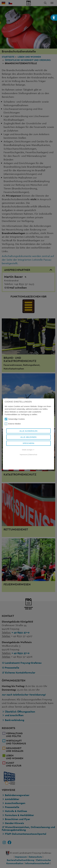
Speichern (29, 443)
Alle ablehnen (28, 437)
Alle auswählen (28, 431)
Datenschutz (33, 455)
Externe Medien (13, 424)
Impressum (24, 455)
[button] (54, 18)
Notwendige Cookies (15, 419)
